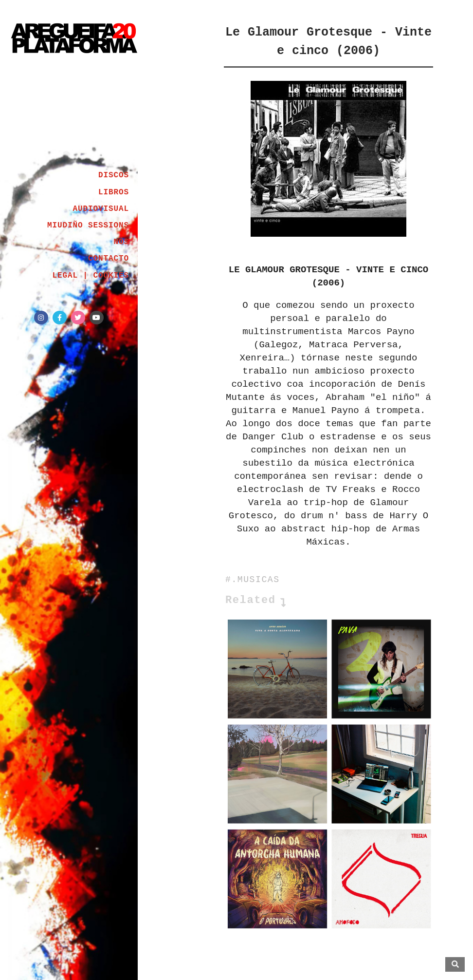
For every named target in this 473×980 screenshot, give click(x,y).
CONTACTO (109, 259)
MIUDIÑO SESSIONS (88, 226)
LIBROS (114, 192)
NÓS (121, 242)
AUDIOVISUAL (101, 209)
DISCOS (114, 175)
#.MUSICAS (253, 580)
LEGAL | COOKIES (91, 276)
